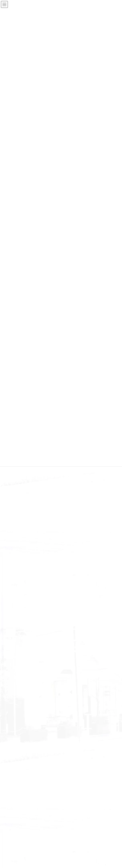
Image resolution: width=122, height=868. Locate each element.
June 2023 (18, 754)
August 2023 (19, 747)
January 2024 (20, 721)
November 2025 (21, 654)
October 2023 (20, 734)
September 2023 (21, 741)
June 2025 (18, 674)
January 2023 (20, 774)
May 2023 (18, 761)
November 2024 (21, 694)
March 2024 (19, 714)
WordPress (42, 862)
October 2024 (20, 701)
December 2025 (21, 648)
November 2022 (21, 787)
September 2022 (21, 801)
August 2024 (19, 708)
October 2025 (20, 661)
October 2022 (20, 794)
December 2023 (21, 728)
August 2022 (19, 807)
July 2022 (18, 814)
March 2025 (19, 688)
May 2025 (18, 681)
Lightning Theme (60, 862)
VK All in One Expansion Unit (84, 862)
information (19, 628)
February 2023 (20, 767)
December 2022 (21, 781)
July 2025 (18, 668)
